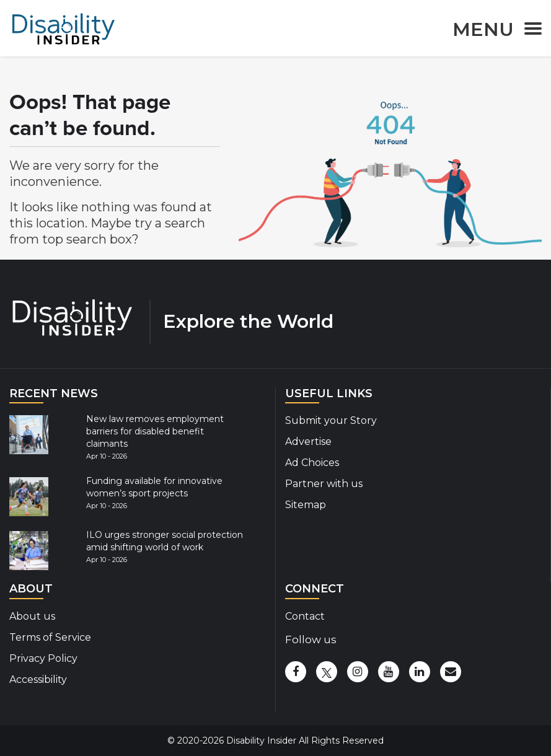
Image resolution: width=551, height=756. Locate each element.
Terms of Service (50, 637)
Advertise (308, 442)
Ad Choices (312, 463)
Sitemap (306, 505)
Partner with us (324, 484)
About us (32, 616)
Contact (305, 616)
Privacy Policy (43, 658)
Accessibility (38, 679)
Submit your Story (331, 420)
